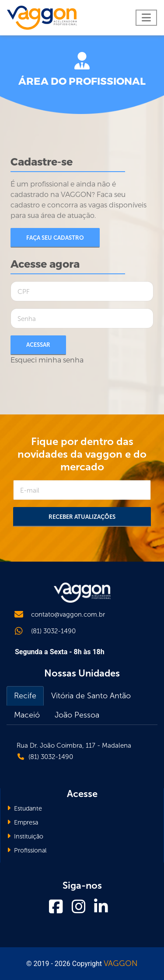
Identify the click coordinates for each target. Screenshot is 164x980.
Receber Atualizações (82, 517)
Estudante (24, 808)
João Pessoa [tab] (77, 715)
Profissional (27, 850)
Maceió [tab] (27, 715)
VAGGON (121, 963)
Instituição (25, 836)
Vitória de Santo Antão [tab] (91, 696)
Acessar (38, 345)
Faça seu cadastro (55, 238)
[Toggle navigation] (146, 18)
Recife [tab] (25, 696)
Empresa (23, 822)
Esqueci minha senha (47, 360)
